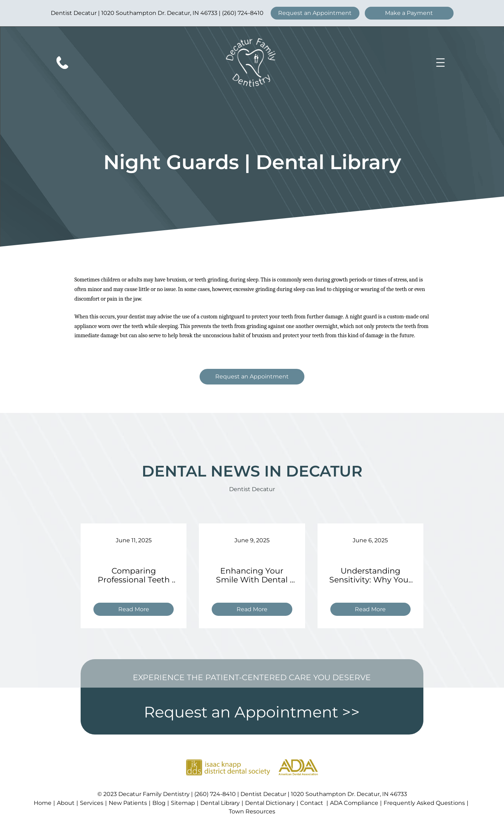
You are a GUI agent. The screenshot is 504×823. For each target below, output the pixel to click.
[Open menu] (440, 63)
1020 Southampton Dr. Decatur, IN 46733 (159, 13)
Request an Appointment (315, 13)
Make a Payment (409, 13)
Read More (137, 610)
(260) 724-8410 (243, 13)
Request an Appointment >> (252, 712)
